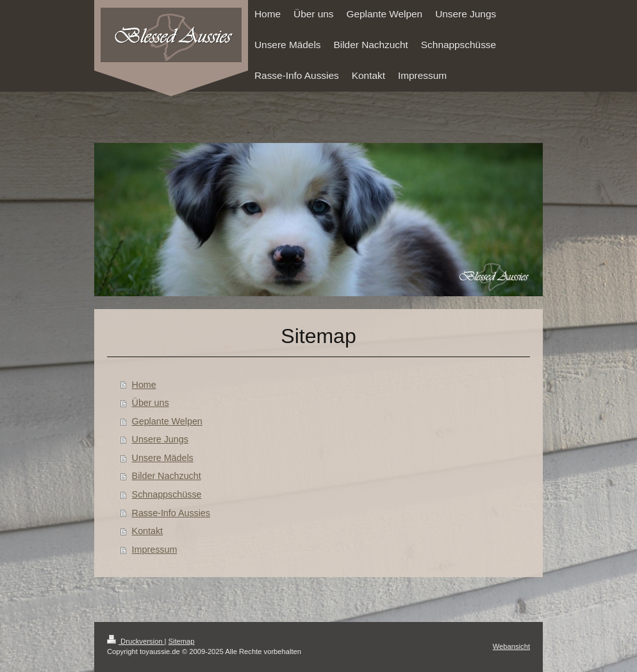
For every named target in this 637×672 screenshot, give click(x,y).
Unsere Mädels (163, 458)
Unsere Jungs (160, 439)
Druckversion (136, 641)
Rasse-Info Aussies (171, 513)
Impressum (155, 550)
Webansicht (511, 646)
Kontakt (147, 531)
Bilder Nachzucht (167, 476)
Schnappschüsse (167, 494)
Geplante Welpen (167, 421)
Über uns (151, 403)
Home (144, 385)
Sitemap (182, 641)
